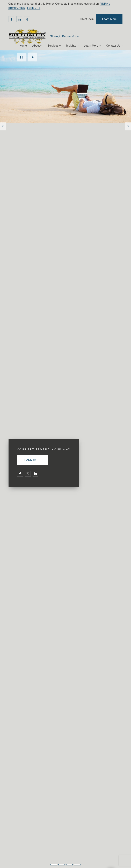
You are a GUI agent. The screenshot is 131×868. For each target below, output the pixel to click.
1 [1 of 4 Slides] (54, 864)
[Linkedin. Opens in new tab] (19, 19)
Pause (21, 57)
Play (32, 57)
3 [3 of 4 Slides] (69, 865)
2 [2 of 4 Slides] (62, 865)
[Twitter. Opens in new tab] (27, 19)
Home (23, 46)
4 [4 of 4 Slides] (77, 865)
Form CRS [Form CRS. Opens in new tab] (34, 8)
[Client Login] (86, 19)
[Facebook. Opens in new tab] (11, 19)
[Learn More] (109, 19)
